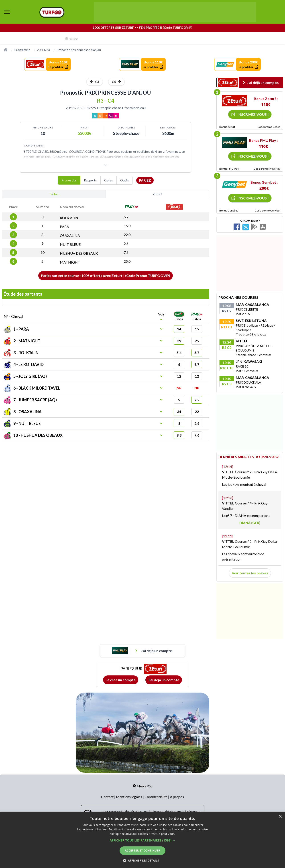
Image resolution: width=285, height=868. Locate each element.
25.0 (127, 261)
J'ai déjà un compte (164, 680)
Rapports (90, 180)
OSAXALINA (70, 235)
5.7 (126, 217)
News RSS (145, 786)
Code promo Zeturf (269, 127)
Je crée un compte (121, 680)
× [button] (280, 817)
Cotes (109, 180)
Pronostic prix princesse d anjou (79, 50)
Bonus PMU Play (229, 169)
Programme (22, 50)
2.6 (126, 243)
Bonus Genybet (229, 210)
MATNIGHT (70, 262)
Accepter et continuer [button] (142, 851)
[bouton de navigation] (7, 12)
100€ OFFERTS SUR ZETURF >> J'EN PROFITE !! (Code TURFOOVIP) (142, 27)
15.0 (127, 226)
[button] (142, 840)
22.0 (127, 235)
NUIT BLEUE (70, 244)
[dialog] (142, 840)
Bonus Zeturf (227, 127)
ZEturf (157, 194)
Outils (125, 180)
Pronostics (69, 180)
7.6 (126, 252)
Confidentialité (156, 797)
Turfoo (54, 194)
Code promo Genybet (268, 210)
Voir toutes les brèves (250, 573)
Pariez (145, 180)
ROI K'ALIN (69, 218)
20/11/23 (43, 50)
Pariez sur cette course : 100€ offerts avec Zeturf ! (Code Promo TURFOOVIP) (106, 275)
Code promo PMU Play (267, 169)
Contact (108, 797)
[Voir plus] (106, 165)
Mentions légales (129, 797)
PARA (64, 227)
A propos (177, 797)
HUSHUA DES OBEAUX (79, 253)
